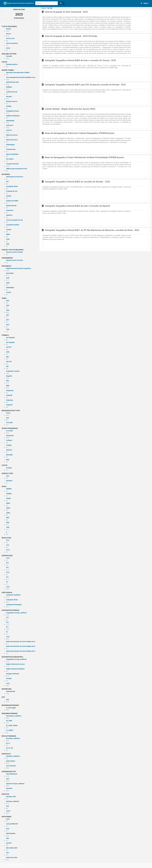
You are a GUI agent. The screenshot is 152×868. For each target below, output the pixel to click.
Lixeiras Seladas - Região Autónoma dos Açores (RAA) (69, 109)
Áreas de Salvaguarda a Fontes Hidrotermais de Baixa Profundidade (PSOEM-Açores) (83, 157)
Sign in (145, 3)
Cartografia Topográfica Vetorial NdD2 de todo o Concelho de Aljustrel (76, 206)
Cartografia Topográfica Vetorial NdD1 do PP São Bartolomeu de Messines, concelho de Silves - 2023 (91, 230)
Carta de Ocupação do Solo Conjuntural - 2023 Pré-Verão (70, 36)
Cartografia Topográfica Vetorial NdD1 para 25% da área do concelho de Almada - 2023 (84, 85)
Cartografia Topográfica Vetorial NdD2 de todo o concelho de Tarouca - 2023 (79, 60)
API (22, 865)
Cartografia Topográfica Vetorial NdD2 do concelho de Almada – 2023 (76, 182)
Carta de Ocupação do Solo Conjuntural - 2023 (65, 12)
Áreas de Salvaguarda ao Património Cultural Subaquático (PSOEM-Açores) (78, 133)
